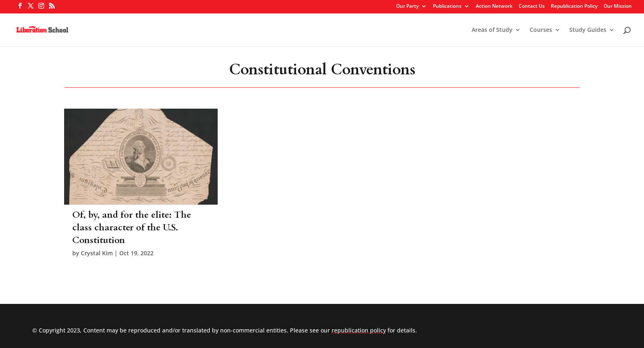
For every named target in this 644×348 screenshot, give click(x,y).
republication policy (359, 330)
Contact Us (532, 7)
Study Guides (588, 30)
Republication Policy (574, 7)
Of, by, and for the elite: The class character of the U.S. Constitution (132, 228)
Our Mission (618, 7)
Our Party (407, 7)
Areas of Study (492, 30)
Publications (447, 7)
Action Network (494, 7)
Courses (541, 30)
